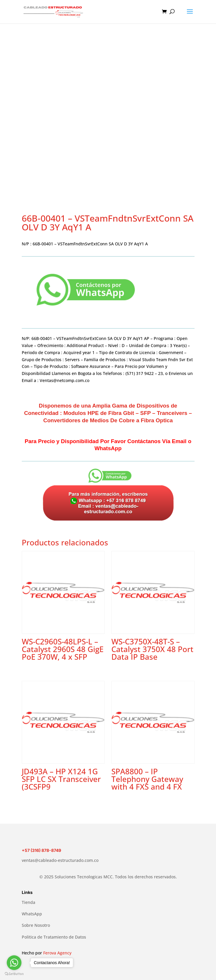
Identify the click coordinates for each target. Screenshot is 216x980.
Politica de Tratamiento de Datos (54, 937)
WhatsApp (32, 914)
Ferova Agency (57, 953)
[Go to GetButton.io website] (14, 974)
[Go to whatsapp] (14, 963)
